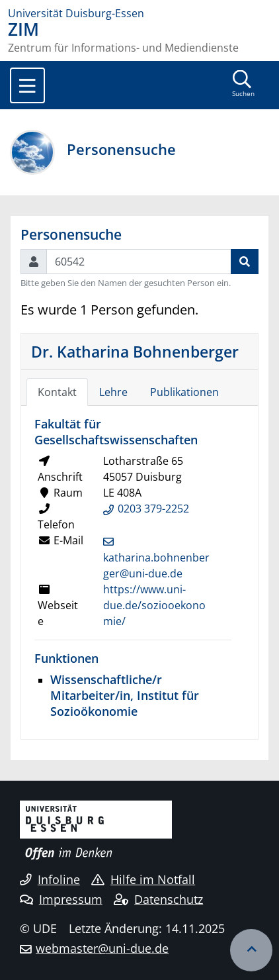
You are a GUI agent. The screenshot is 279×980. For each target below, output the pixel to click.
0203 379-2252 (153, 509)
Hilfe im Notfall (143, 879)
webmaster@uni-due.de (102, 948)
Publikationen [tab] (184, 392)
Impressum (61, 899)
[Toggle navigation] (27, 85)
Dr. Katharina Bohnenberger (135, 352)
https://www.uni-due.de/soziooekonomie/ (154, 605)
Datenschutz (158, 899)
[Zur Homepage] (139, 13)
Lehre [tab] (113, 392)
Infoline (50, 879)
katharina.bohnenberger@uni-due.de (156, 565)
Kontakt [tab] (57, 392)
